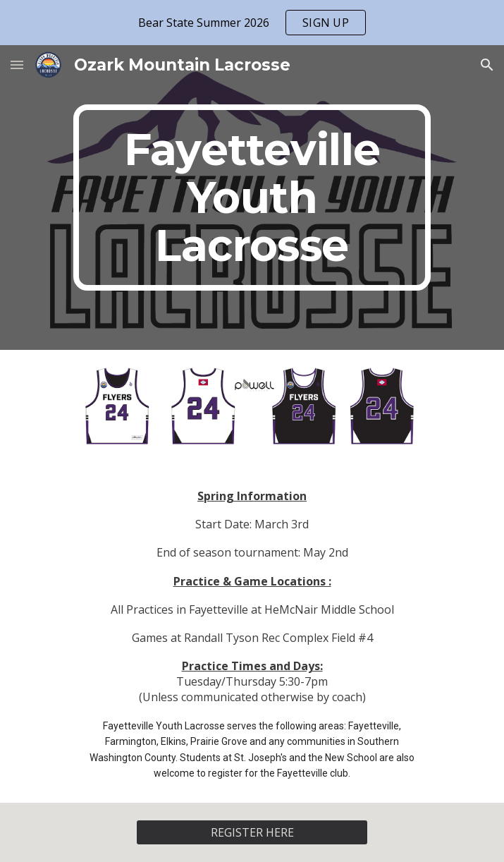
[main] (252, 198)
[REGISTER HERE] (252, 832)
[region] (252, 23)
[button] (17, 65)
